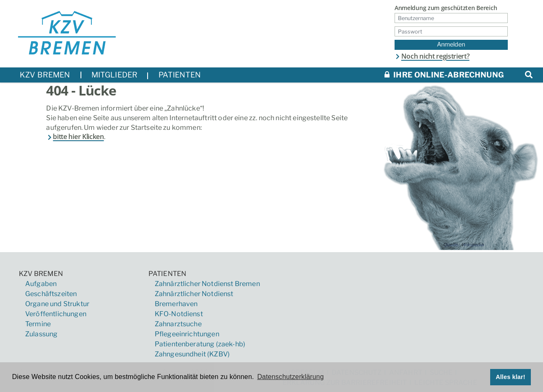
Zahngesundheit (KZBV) (192, 354)
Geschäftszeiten (51, 294)
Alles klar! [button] (511, 377)
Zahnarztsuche (178, 324)
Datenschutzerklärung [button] (290, 377)
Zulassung (41, 334)
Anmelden (451, 44)
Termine (38, 324)
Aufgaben (41, 284)
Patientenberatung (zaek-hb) (200, 344)
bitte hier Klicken (75, 137)
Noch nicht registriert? (432, 56)
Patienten (167, 274)
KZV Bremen (41, 274)
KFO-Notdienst (179, 314)
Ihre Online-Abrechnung (444, 75)
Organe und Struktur (57, 304)
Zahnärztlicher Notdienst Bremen (207, 284)
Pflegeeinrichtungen (187, 334)
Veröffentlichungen (56, 314)
